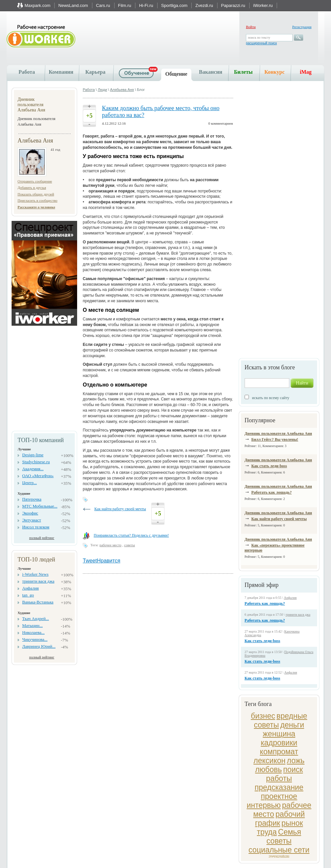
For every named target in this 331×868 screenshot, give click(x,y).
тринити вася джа (38, 581)
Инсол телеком (36, 527)
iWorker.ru (263, 5)
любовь (269, 769)
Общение (176, 74)
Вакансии (211, 72)
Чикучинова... (35, 639)
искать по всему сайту (271, 398)
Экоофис (30, 513)
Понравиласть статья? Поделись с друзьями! (131, 535)
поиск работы (284, 774)
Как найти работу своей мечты (279, 519)
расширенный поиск (261, 43)
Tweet (90, 561)
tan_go (28, 595)
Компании (61, 72)
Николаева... (33, 632)
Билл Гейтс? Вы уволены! (275, 439)
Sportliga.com (174, 5)
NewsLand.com (73, 5)
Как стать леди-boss (269, 466)
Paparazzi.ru (233, 5)
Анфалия (30, 588)
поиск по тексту (259, 38)
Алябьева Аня (122, 90)
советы (279, 841)
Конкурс (275, 72)
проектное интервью (272, 801)
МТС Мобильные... (40, 506)
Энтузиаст (32, 520)
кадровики (279, 743)
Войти (251, 27)
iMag (306, 72)
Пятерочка (32, 499)
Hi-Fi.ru (146, 5)
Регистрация (302, 27)
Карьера (95, 72)
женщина (279, 734)
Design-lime (33, 455)
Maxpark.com (37, 5)
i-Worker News (35, 574)
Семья (290, 832)
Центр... (29, 483)
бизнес (263, 716)
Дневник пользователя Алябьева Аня (278, 434)
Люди (102, 90)
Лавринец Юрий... (39, 646)
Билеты (243, 72)
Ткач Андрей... (36, 619)
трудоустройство (279, 856)
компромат (279, 752)
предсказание (279, 787)
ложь (296, 761)
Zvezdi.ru (204, 5)
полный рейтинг (42, 538)
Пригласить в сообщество (37, 200)
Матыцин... (32, 625)
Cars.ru (103, 5)
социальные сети (279, 850)
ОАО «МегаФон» (38, 476)
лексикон (270, 761)
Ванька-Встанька (38, 602)
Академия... (33, 469)
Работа (27, 72)
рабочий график (280, 819)
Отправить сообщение (35, 181)
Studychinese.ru (36, 462)
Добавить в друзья (32, 187)
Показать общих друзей (36, 194)
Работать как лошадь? (271, 492)
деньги (292, 725)
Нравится (109, 561)
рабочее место (110, 545)
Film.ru (125, 5)
